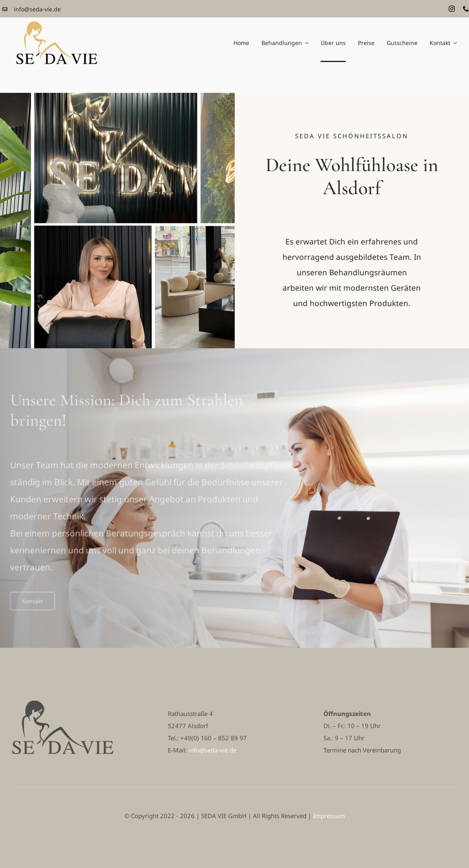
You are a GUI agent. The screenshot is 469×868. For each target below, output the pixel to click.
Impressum (329, 816)
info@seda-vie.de (37, 9)
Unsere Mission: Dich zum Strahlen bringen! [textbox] (124, 410)
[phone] (466, 9)
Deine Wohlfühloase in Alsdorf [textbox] (352, 177)
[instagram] (452, 9)
